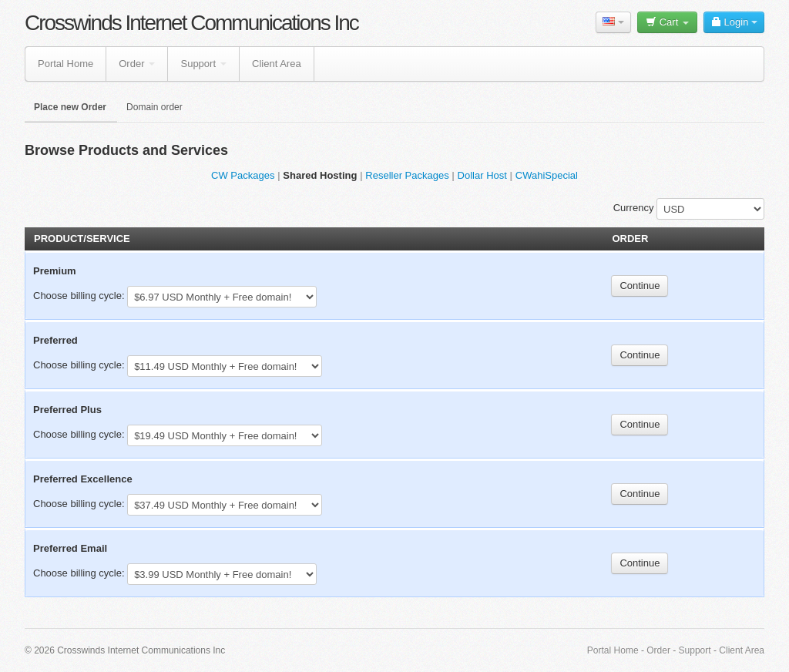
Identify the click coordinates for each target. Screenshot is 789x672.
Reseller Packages (407, 175)
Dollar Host (482, 175)
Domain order (154, 107)
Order (137, 64)
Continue (640, 286)
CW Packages (243, 175)
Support (203, 64)
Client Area (277, 64)
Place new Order (70, 107)
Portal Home (65, 64)
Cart (667, 22)
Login (734, 22)
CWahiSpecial (547, 175)
